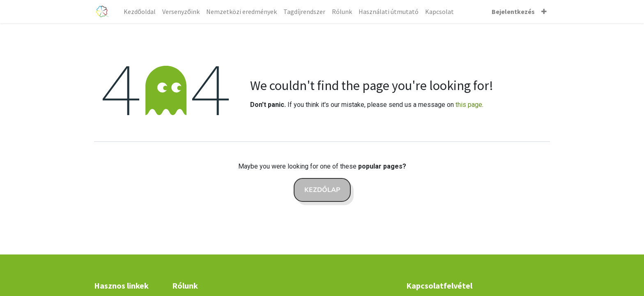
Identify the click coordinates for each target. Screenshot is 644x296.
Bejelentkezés (513, 12)
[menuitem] (140, 12)
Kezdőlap (322, 190)
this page (469, 105)
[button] (544, 12)
